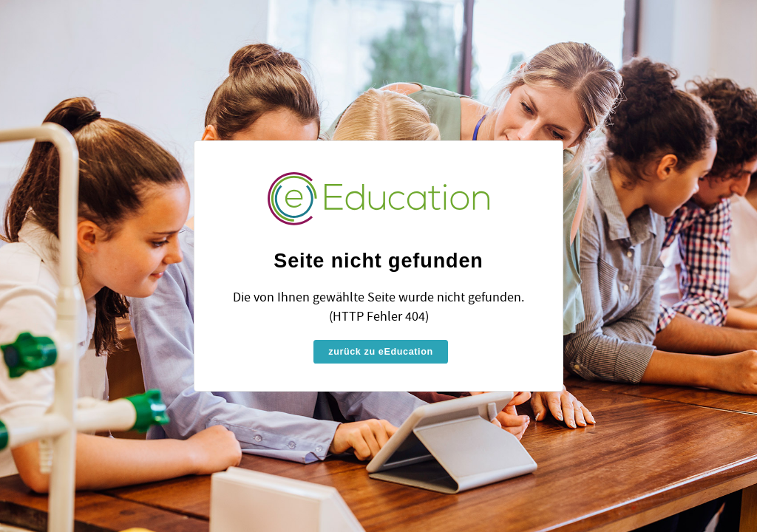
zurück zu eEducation (380, 352)
